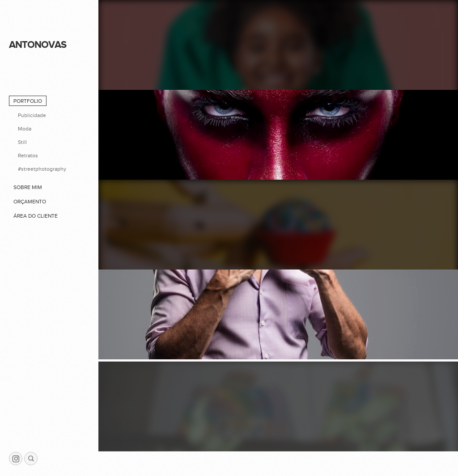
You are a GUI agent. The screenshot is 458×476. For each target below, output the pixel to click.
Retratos (28, 156)
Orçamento (30, 202)
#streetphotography (42, 169)
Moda (25, 129)
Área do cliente (36, 216)
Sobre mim (28, 187)
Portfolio (28, 101)
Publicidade (32, 115)
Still (22, 142)
